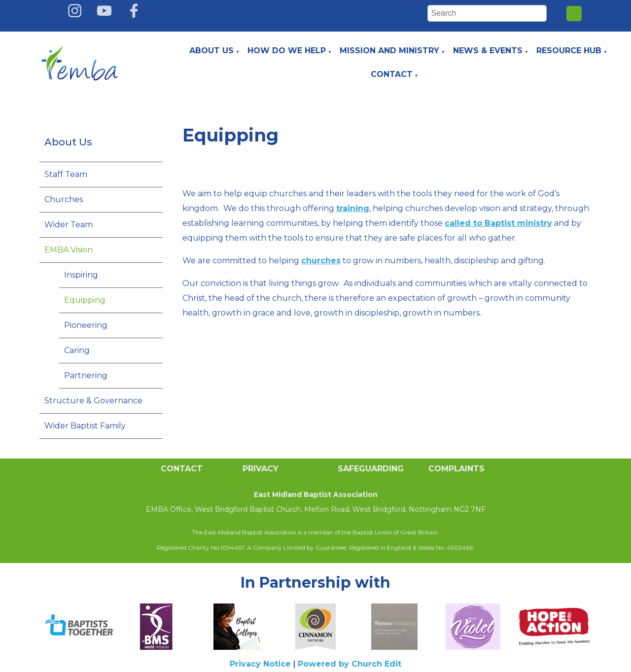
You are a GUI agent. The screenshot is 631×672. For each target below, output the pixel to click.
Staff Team (66, 174)
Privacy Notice (260, 664)
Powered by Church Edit (350, 664)
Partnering (86, 375)
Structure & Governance (93, 401)
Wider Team (69, 225)
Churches (64, 199)
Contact (392, 74)
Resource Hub (569, 51)
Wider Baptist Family (85, 426)
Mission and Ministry (389, 51)
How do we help (287, 51)
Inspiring (81, 275)
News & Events (488, 51)
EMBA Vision (69, 250)
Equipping (85, 300)
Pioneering (86, 325)
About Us (211, 51)
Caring (77, 350)
